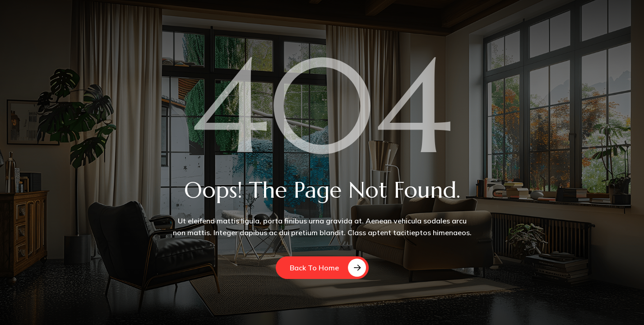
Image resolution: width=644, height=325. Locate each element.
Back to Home (314, 268)
